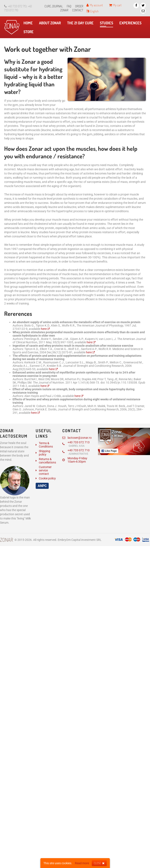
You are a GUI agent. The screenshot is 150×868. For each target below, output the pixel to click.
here (44, 329)
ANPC (42, 486)
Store (30, 33)
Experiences (131, 24)
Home (29, 24)
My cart (115, 5)
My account (95, 5)
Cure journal (54, 6)
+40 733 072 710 (76, 452)
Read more (82, 863)
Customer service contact (45, 470)
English (93, 11)
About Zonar (51, 24)
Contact (78, 10)
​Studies (106, 24)
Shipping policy (44, 453)
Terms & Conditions (46, 445)
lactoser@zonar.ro (77, 438)
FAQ (69, 6)
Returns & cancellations (47, 461)
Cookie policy (47, 478)
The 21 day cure (81, 24)
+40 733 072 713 (76, 444)
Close (99, 863)
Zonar (7, 540)
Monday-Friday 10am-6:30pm (75, 460)
